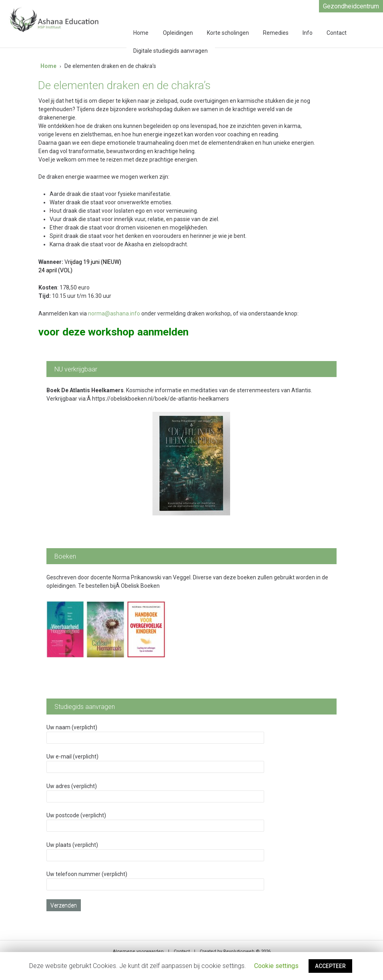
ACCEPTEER (330, 966)
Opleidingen (178, 33)
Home (141, 33)
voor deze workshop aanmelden (113, 332)
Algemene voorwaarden (138, 951)
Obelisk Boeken (140, 586)
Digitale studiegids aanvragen (170, 51)
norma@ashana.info (114, 313)
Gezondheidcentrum (351, 6)
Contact (337, 33)
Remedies (276, 33)
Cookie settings (276, 966)
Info (308, 33)
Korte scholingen (228, 33)
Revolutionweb (239, 951)
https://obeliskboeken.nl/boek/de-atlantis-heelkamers (160, 399)
